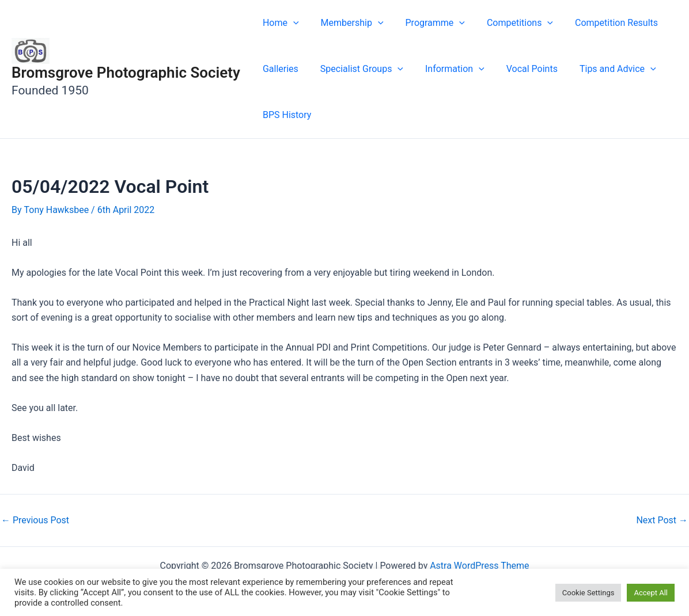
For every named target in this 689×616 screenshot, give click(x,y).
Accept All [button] (651, 593)
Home (279, 23)
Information (446, 69)
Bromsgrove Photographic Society (126, 73)
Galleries (279, 69)
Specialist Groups (357, 69)
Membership (347, 23)
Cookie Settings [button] (588, 593)
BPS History (285, 115)
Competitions (508, 23)
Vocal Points (520, 69)
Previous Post (35, 520)
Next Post (662, 520)
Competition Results (601, 23)
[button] (291, 23)
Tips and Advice (602, 69)
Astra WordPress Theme (479, 566)
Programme (427, 23)
